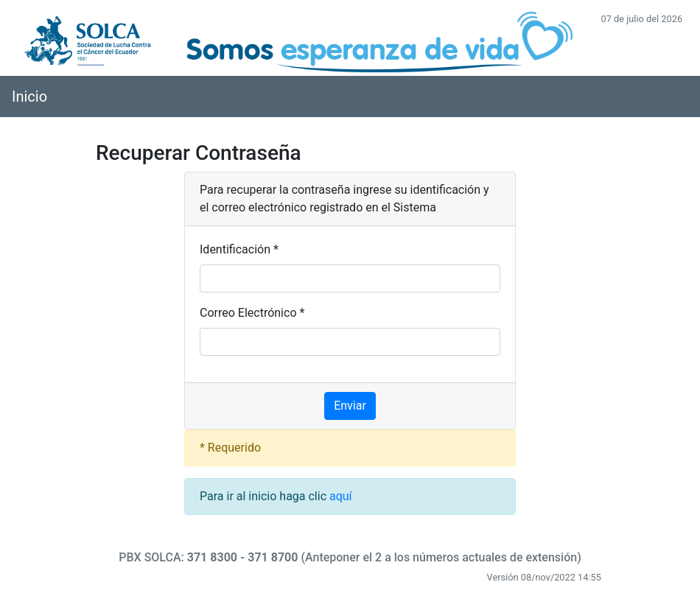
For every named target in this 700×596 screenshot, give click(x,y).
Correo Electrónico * (252, 313)
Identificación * (239, 249)
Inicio (29, 97)
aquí (341, 496)
